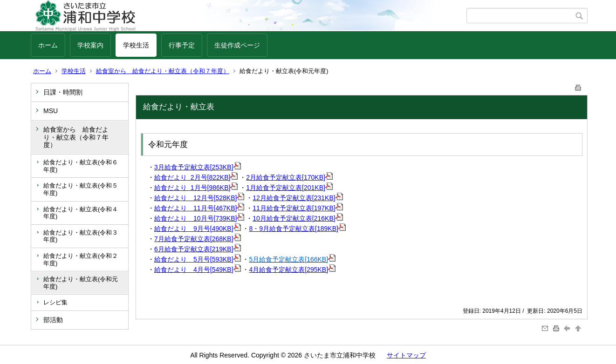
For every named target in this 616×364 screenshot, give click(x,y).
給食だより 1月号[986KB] (196, 188)
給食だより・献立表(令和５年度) (81, 189)
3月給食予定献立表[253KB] (198, 167)
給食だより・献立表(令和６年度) (81, 166)
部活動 (53, 320)
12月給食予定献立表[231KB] (298, 198)
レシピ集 (55, 302)
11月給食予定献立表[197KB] (298, 208)
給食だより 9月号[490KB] (198, 229)
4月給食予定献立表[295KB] (293, 270)
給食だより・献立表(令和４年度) (81, 213)
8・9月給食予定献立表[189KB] (298, 229)
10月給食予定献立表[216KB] (298, 218)
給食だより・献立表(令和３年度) (81, 236)
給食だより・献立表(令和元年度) (81, 283)
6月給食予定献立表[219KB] (198, 249)
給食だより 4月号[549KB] (198, 270)
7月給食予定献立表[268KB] (198, 239)
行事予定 (182, 45)
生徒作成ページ (237, 45)
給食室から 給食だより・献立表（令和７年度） (163, 71)
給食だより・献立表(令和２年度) (81, 260)
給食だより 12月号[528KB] (199, 198)
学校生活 (136, 45)
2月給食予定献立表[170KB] (289, 177)
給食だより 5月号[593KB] (198, 259)
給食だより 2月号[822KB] (196, 177)
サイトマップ (406, 355)
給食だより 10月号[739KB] (199, 218)
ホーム (48, 45)
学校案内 (90, 45)
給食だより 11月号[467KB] (199, 208)
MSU (51, 111)
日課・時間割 (63, 92)
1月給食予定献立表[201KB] (289, 188)
